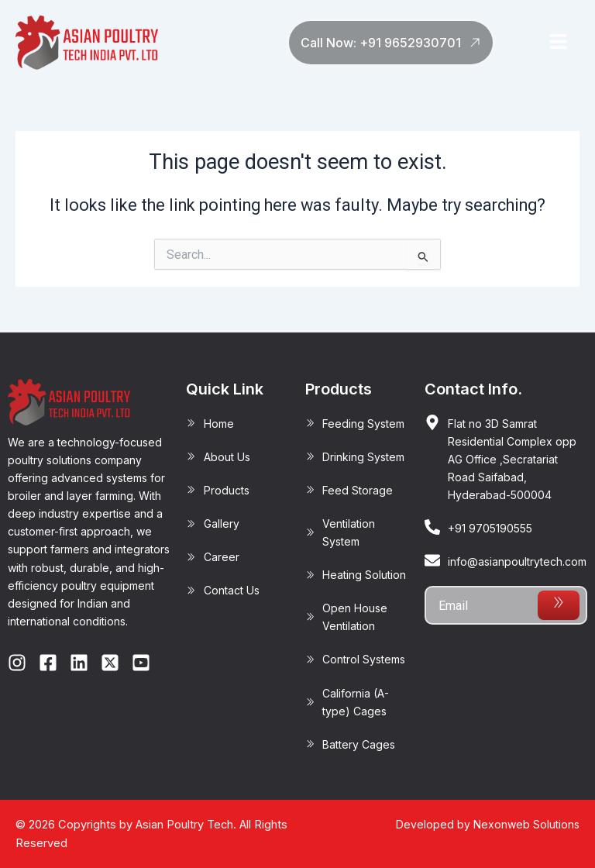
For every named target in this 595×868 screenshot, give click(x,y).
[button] (558, 43)
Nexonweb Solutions (526, 824)
